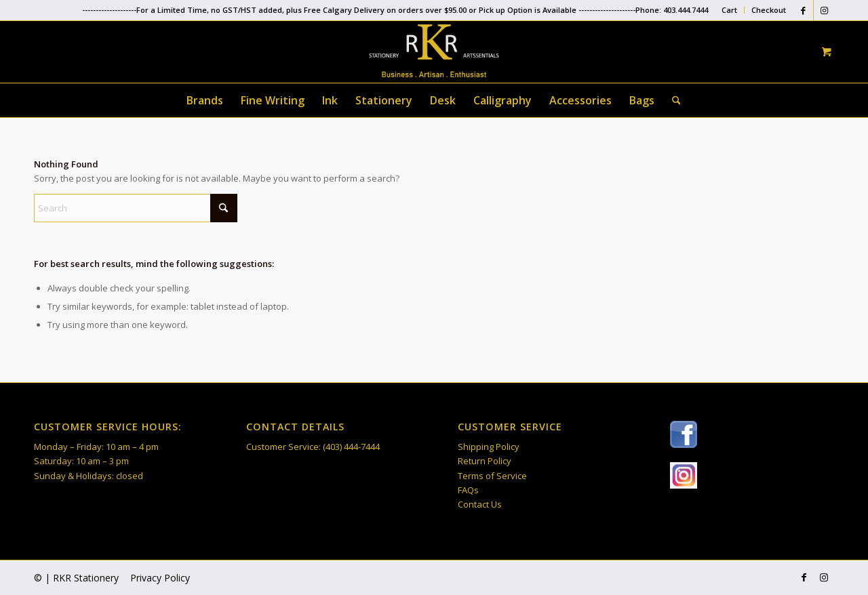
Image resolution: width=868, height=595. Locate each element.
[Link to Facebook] (803, 10)
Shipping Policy (489, 447)
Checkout (769, 10)
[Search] (672, 100)
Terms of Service (492, 476)
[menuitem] (730, 10)
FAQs (468, 490)
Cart (729, 10)
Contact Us (480, 504)
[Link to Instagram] (824, 10)
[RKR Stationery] (434, 51)
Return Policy (485, 461)
